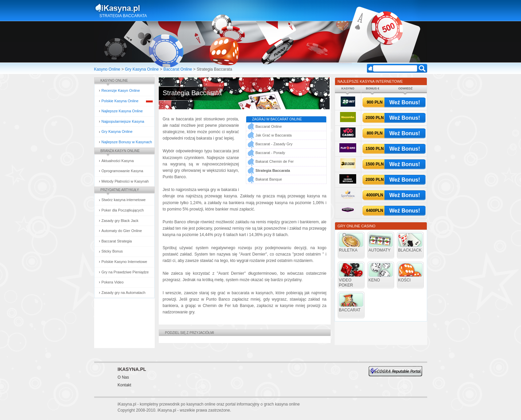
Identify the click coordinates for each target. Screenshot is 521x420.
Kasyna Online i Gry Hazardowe (144, 8)
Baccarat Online (178, 69)
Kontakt (125, 385)
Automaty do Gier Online (122, 231)
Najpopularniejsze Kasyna (123, 121)
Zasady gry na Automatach (124, 293)
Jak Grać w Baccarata (274, 135)
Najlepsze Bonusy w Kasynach (127, 142)
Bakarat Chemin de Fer (275, 161)
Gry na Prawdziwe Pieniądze (125, 272)
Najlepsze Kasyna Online (122, 111)
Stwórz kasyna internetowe (124, 200)
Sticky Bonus (112, 251)
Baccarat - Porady (270, 153)
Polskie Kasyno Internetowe (124, 262)
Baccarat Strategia (117, 241)
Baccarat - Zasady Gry (274, 144)
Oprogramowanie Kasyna (122, 171)
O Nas (123, 377)
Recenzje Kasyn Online (121, 90)
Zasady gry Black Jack (120, 221)
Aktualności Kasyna (118, 161)
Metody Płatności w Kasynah (125, 181)
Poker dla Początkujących (123, 210)
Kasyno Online (107, 69)
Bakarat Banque (269, 179)
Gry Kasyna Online (142, 69)
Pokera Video (113, 282)
